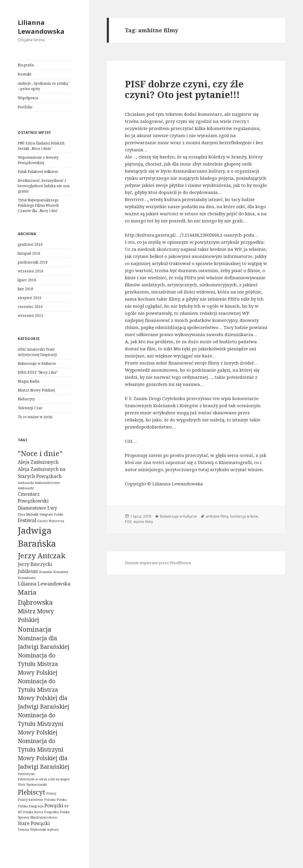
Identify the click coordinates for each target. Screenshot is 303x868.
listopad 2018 (29, 253)
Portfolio (25, 107)
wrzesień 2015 (30, 316)
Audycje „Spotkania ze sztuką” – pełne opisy (44, 86)
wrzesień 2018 (30, 271)
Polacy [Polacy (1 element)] (51, 793)
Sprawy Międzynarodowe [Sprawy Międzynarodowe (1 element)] (37, 817)
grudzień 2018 (30, 244)
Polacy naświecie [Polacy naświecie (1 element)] (30, 800)
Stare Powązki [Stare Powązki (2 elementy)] (34, 823)
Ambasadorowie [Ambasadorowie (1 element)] (47, 483)
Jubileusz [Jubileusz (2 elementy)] (28, 571)
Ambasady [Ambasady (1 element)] (26, 488)
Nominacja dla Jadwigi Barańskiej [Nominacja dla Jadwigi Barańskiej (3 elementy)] (43, 642)
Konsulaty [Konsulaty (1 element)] (61, 572)
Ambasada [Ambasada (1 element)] (26, 483)
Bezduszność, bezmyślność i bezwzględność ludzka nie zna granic (44, 186)
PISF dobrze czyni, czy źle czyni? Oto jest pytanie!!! (184, 89)
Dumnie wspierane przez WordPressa (158, 563)
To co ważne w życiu (35, 417)
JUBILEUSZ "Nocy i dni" (38, 372)
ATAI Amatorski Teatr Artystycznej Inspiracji (37, 352)
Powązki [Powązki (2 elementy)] (54, 806)
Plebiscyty (26, 399)
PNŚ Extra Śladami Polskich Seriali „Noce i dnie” (41, 146)
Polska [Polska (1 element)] (62, 800)
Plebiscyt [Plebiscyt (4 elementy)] (32, 792)
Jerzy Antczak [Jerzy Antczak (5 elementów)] (42, 555)
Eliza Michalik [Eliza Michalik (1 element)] (28, 514)
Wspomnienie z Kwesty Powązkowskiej (38, 160)
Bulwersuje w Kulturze (37, 364)
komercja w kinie (244, 516)
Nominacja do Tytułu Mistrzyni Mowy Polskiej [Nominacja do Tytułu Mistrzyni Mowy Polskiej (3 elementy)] (41, 724)
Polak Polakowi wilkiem (38, 172)
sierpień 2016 (30, 298)
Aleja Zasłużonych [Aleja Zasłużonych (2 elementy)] (38, 462)
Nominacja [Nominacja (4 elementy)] (34, 629)
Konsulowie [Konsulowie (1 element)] (27, 578)
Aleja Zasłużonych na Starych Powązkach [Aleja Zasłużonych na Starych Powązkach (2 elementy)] (42, 473)
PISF (128, 522)
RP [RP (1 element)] (66, 806)
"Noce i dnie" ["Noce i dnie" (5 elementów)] (40, 453)
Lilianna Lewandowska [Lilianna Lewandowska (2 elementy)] (44, 584)
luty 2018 (25, 289)
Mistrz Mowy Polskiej (36, 390)
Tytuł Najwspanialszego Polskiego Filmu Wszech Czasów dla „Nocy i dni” (38, 205)
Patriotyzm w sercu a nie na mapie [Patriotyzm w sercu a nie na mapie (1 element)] (44, 779)
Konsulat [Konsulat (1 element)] (46, 572)
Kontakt (25, 74)
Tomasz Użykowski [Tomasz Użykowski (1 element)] (32, 830)
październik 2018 (33, 262)
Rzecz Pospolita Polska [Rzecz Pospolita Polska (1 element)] (52, 812)
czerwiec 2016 (30, 307)
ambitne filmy (217, 516)
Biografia (26, 65)
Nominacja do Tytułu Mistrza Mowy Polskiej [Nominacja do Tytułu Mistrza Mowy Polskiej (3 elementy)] (38, 664)
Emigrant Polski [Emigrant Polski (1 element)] (51, 514)
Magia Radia (29, 381)
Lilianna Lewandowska (41, 27)
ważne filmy (143, 522)
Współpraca (28, 98)
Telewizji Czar (30, 408)
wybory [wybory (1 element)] (53, 830)
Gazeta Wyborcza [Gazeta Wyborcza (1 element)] (51, 521)
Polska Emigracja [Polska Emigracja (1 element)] (31, 806)
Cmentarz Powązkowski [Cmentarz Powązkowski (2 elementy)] (33, 498)
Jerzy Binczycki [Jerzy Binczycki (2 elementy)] (35, 564)
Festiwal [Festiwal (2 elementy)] (27, 520)
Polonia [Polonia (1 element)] (50, 800)
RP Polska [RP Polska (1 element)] (25, 812)
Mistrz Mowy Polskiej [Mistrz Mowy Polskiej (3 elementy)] (36, 615)
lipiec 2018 (27, 280)
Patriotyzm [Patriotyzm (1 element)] (26, 774)
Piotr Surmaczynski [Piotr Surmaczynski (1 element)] (32, 784)
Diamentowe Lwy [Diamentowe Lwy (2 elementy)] (37, 508)
